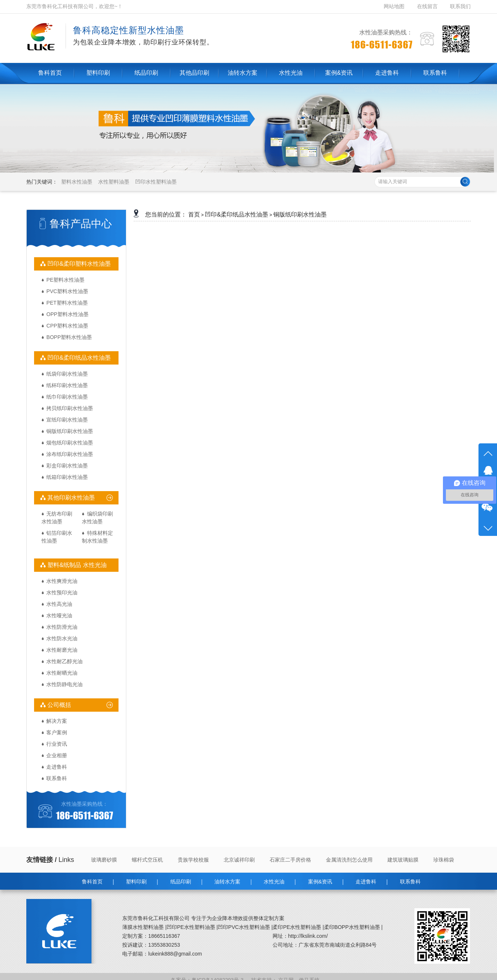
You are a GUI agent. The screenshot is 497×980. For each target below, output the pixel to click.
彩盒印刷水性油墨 (67, 466)
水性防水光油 (62, 638)
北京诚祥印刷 (239, 860)
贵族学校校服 (193, 860)
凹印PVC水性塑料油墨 (244, 927)
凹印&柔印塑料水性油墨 (78, 264)
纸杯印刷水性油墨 (67, 385)
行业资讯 (57, 744)
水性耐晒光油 (62, 673)
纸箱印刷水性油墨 (67, 477)
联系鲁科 (57, 778)
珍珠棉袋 (444, 860)
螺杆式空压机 (147, 860)
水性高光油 (59, 604)
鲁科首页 (92, 882)
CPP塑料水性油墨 (67, 326)
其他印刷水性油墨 (70, 498)
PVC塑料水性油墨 (67, 291)
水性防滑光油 (62, 627)
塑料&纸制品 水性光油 (76, 565)
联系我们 (460, 6)
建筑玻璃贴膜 (403, 860)
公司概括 (59, 705)
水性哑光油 (59, 615)
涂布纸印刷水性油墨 (70, 454)
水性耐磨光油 (62, 650)
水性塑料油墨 (114, 182)
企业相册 (57, 755)
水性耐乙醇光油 (64, 661)
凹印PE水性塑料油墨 (191, 927)
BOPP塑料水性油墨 (69, 337)
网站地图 (395, 6)
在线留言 (427, 6)
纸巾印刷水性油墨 (67, 397)
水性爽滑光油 (62, 581)
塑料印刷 (136, 882)
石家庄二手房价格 (290, 860)
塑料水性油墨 (77, 182)
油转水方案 (227, 882)
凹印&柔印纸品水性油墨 (78, 358)
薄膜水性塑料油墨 (143, 927)
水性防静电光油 (64, 684)
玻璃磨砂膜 (104, 860)
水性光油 (274, 882)
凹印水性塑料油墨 (156, 182)
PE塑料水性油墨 (65, 280)
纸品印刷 (181, 882)
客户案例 (57, 732)
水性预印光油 (62, 593)
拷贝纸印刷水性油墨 (70, 408)
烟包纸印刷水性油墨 (70, 443)
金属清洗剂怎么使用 (349, 860)
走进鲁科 (57, 767)
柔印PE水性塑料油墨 (297, 927)
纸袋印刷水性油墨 (67, 374)
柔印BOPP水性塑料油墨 (352, 927)
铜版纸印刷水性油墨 (70, 431)
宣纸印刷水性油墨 (67, 420)
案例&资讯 (320, 882)
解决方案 (57, 721)
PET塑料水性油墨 (67, 303)
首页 (194, 214)
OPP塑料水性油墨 (67, 314)
